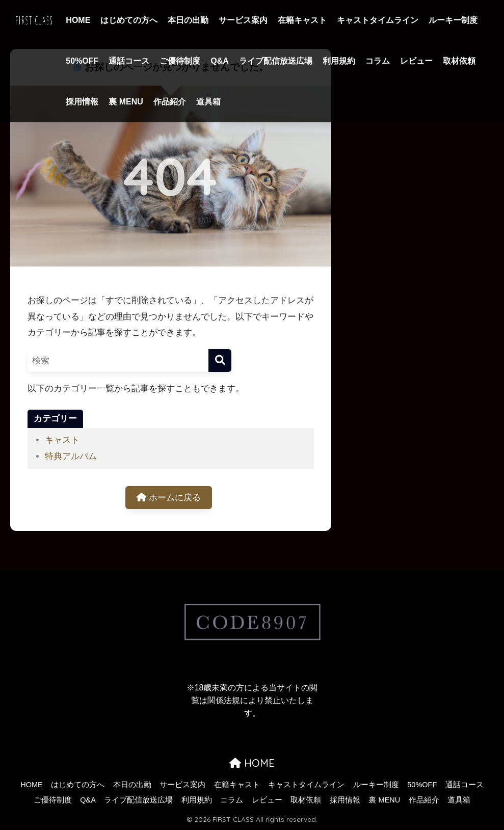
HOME (78, 20)
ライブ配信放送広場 (276, 61)
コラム (378, 61)
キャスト (62, 440)
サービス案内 (243, 20)
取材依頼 (459, 61)
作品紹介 (170, 102)
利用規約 (339, 61)
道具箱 (208, 102)
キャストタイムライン (378, 20)
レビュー (416, 61)
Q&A (220, 61)
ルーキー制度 (453, 20)
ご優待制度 (180, 61)
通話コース (129, 61)
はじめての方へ (129, 20)
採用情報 (82, 102)
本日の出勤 (188, 20)
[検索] (220, 360)
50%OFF (82, 61)
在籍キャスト (302, 20)
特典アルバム (71, 456)
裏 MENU (126, 102)
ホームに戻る (169, 498)
